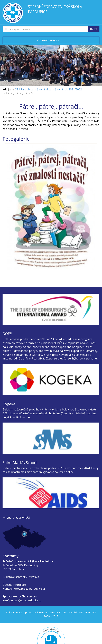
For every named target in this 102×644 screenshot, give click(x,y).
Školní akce (44, 89)
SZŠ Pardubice (24, 89)
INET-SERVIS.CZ (87, 612)
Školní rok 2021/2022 (68, 89)
